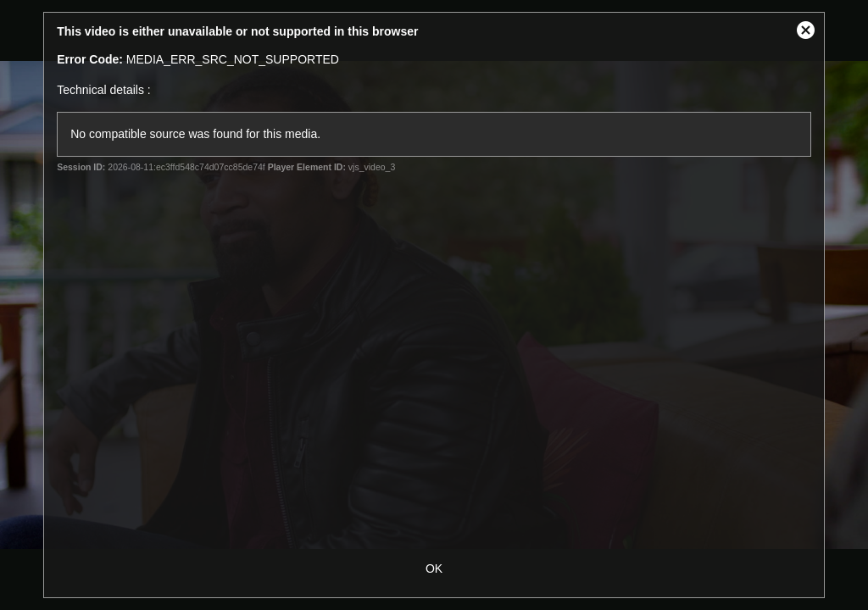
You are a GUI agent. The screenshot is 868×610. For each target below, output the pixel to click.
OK (434, 568)
